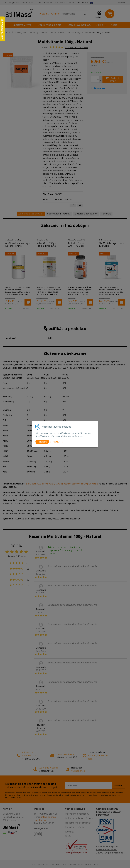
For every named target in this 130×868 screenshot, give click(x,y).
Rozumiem (42, 442)
